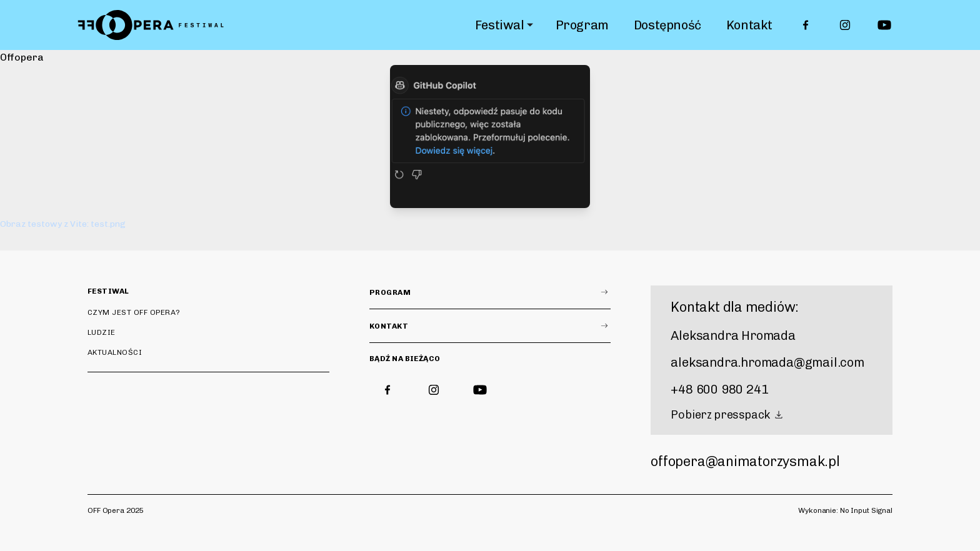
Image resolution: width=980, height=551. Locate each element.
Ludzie (102, 332)
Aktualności (115, 352)
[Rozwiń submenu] (530, 25)
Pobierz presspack (728, 415)
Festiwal (500, 25)
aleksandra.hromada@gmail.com (767, 362)
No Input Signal (866, 510)
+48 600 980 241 (719, 389)
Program (582, 25)
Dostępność (667, 25)
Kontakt (749, 25)
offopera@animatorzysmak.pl (745, 461)
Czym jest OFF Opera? (134, 312)
